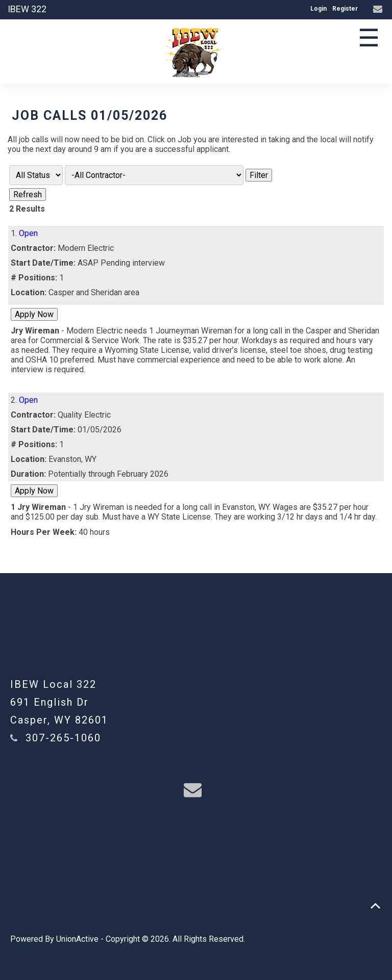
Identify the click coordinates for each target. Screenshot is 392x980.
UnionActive (77, 939)
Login (318, 9)
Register (345, 9)
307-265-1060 (63, 738)
